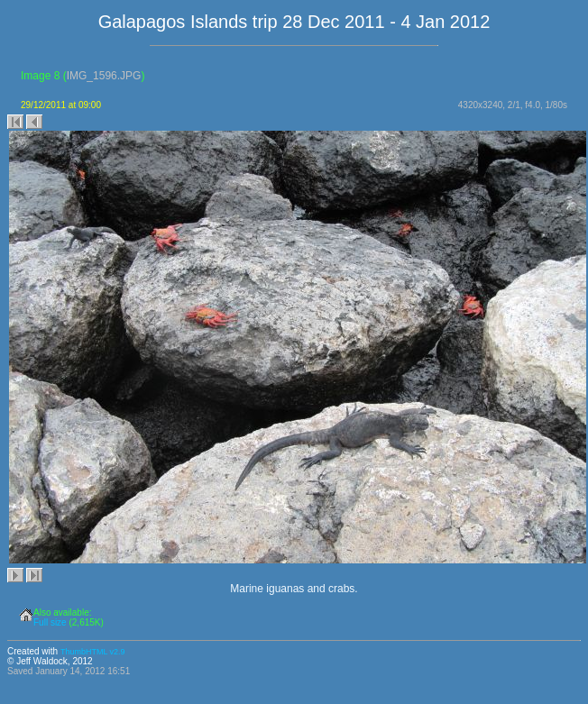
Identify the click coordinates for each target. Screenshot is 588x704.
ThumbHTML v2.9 (93, 652)
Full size (50, 622)
